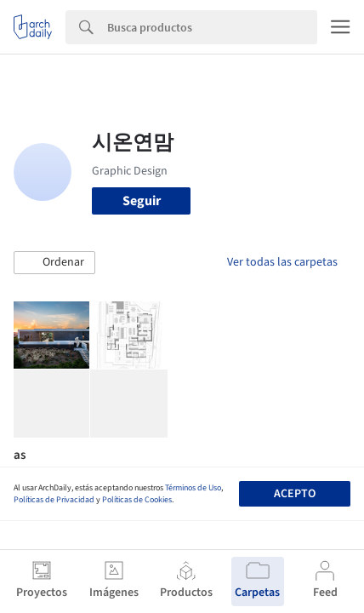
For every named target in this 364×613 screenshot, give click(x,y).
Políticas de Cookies (137, 500)
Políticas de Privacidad (54, 500)
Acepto (295, 494)
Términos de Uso (193, 488)
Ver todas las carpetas (282, 262)
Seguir (142, 201)
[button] (54, 263)
